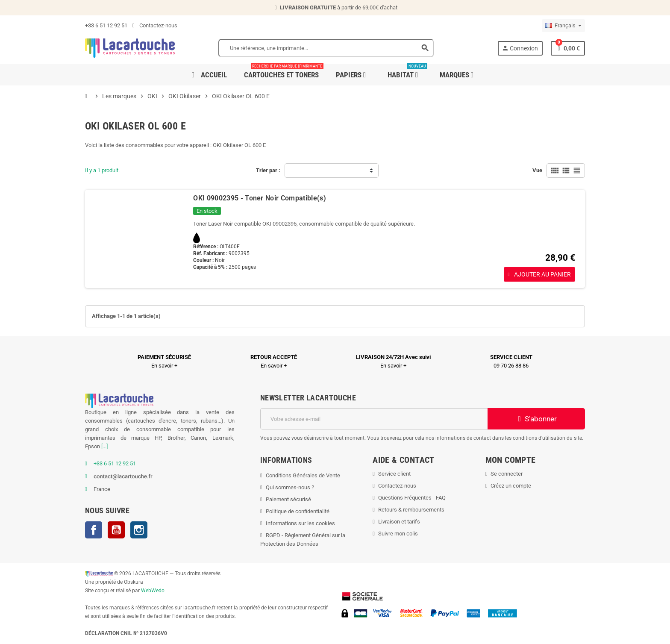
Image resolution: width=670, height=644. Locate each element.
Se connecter (507, 474)
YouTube (116, 530)
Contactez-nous (155, 25)
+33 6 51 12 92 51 (106, 25)
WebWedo (153, 591)
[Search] (326, 48)
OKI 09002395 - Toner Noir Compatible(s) (259, 198)
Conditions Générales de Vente (303, 475)
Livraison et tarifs (399, 522)
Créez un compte (511, 486)
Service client (394, 474)
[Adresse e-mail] (374, 419)
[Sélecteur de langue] (563, 26)
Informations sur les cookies (300, 523)
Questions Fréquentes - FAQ (412, 498)
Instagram (139, 530)
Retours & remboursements (411, 510)
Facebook (94, 530)
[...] (104, 446)
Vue (537, 170)
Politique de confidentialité (298, 511)
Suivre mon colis (398, 534)
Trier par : (268, 170)
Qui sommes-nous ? (290, 487)
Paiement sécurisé (288, 499)
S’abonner (536, 419)
